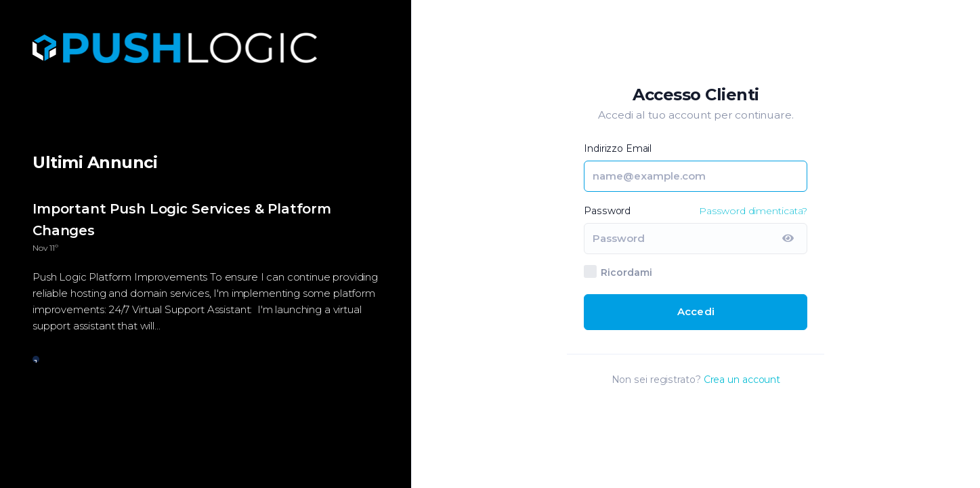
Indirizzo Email (618, 148)
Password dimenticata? (753, 211)
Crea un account (742, 380)
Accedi (696, 311)
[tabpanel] (206, 274)
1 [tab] (36, 360)
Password (607, 211)
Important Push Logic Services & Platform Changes (182, 220)
